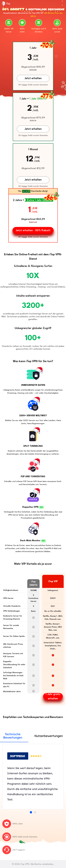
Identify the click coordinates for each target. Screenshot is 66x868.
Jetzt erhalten (33, 180)
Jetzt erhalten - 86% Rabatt (33, 230)
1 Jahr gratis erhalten (53, 696)
